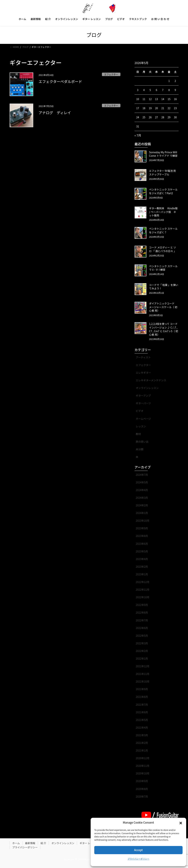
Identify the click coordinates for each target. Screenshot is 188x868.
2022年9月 (142, 605)
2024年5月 (142, 482)
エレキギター (143, 373)
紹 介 (43, 843)
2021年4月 (142, 727)
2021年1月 (142, 750)
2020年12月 (143, 758)
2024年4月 (142, 490)
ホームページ (143, 419)
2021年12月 (143, 666)
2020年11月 (143, 766)
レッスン (141, 426)
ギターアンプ (143, 396)
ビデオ (140, 411)
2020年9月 (142, 781)
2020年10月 (143, 773)
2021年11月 (143, 674)
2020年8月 (142, 789)
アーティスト (143, 357)
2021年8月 (142, 697)
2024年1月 (142, 513)
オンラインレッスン (147, 388)
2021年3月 (142, 735)
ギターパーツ (143, 403)
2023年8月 (142, 536)
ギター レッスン (89, 843)
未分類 (140, 449)
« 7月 (138, 135)
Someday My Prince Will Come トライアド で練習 (163, 154)
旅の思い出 (142, 442)
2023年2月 (142, 567)
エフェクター (111, 74)
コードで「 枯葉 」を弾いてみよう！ (164, 287)
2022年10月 (143, 597)
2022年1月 (142, 659)
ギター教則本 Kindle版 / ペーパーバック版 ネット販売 (163, 212)
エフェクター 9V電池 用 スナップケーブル (163, 173)
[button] (181, 823)
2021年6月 (142, 712)
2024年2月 (142, 505)
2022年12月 (143, 582)
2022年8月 (142, 612)
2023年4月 (142, 559)
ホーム (16, 843)
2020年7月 (142, 796)
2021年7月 (142, 705)
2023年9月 (142, 528)
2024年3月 (142, 498)
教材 (138, 434)
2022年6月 (142, 628)
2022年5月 (142, 636)
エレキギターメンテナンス (151, 380)
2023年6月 (142, 544)
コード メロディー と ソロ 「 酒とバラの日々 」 (163, 249)
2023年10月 (143, 521)
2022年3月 (142, 643)
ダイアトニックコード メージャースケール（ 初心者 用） (163, 307)
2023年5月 (142, 551)
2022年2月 (142, 651)
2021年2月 (142, 743)
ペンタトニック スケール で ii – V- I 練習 (163, 268)
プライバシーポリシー (138, 859)
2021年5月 (142, 720)
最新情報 (30, 843)
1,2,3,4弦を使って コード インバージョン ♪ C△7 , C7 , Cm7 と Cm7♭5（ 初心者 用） (164, 329)
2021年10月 (143, 681)
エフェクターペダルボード (60, 81)
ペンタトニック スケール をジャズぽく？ (163, 230)
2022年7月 (142, 620)
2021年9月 (142, 689)
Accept (138, 850)
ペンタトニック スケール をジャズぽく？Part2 (163, 191)
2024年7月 (142, 475)
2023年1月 (142, 574)
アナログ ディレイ (57, 113)
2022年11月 (143, 590)
